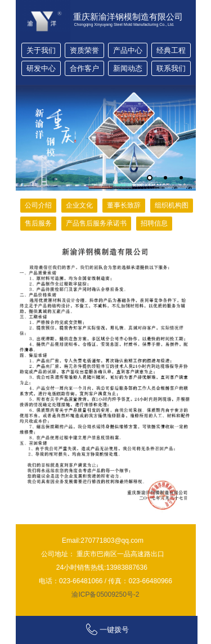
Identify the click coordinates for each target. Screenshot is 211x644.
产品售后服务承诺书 (96, 223)
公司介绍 (38, 205)
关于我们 (41, 50)
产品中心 (128, 50)
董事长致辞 (124, 205)
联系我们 (171, 68)
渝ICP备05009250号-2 (105, 595)
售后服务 (38, 223)
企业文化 (79, 205)
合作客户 (84, 68)
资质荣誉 (84, 50)
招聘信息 (154, 223)
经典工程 (171, 50)
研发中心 (41, 68)
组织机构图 (172, 205)
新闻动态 (128, 68)
